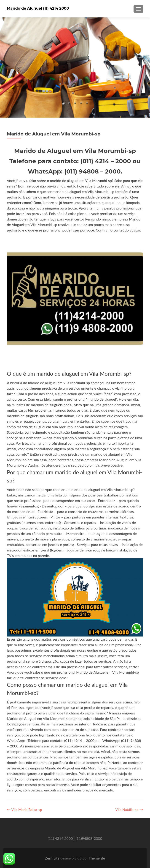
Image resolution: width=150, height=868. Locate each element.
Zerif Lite (53, 858)
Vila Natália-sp (129, 809)
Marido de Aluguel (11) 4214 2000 (38, 8)
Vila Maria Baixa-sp (24, 809)
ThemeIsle (97, 858)
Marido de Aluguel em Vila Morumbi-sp (54, 134)
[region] (75, 68)
